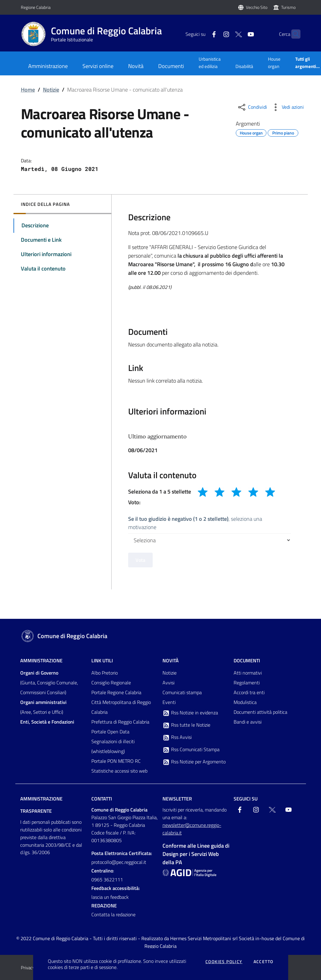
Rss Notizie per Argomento (194, 762)
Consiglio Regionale (111, 683)
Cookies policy (224, 962)
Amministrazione (41, 660)
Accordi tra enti (249, 692)
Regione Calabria (36, 7)
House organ (274, 63)
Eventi (169, 702)
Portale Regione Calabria (116, 692)
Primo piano (283, 132)
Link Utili (102, 660)
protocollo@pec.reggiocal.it (119, 862)
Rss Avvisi (177, 737)
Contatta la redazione (113, 914)
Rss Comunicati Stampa (191, 750)
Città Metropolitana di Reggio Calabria (121, 707)
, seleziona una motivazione (195, 523)
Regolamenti (247, 683)
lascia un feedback (110, 897)
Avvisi (168, 683)
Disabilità (244, 66)
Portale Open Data (110, 732)
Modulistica (245, 702)
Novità (171, 660)
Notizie (51, 90)
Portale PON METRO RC (116, 761)
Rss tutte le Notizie (186, 725)
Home (28, 90)
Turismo (288, 7)
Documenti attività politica (260, 712)
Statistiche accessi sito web (119, 771)
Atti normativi (248, 673)
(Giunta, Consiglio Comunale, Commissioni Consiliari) (49, 683)
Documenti (247, 660)
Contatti (102, 799)
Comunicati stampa (182, 692)
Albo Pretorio (105, 673)
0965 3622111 (107, 880)
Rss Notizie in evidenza (190, 713)
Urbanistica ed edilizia (210, 63)
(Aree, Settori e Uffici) (43, 707)
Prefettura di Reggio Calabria (120, 722)
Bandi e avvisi (248, 722)
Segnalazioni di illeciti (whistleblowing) (113, 746)
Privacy (28, 968)
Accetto (264, 962)
